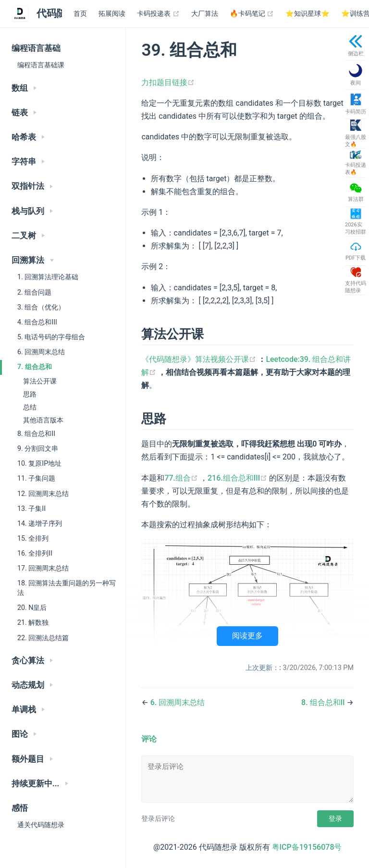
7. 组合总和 (35, 367)
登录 (335, 818)
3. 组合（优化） (41, 307)
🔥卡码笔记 (252, 14)
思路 (30, 394)
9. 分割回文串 (38, 448)
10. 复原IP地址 (39, 463)
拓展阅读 (112, 14)
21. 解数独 (33, 622)
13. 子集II (31, 508)
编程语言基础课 (41, 65)
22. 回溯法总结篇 (43, 638)
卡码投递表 (158, 14)
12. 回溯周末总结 (43, 494)
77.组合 (182, 478)
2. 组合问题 (34, 292)
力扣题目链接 (168, 82)
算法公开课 (40, 381)
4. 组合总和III (37, 322)
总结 (30, 407)
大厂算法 (205, 14)
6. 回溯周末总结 (41, 352)
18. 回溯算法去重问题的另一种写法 (67, 588)
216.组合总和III (238, 478)
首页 (80, 14)
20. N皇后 (32, 608)
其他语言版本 (43, 420)
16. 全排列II (35, 553)
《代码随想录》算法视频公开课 (200, 359)
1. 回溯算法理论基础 (48, 277)
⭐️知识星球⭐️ (307, 14)
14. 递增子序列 (40, 523)
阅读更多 (247, 636)
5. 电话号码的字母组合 (51, 337)
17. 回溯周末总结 (43, 568)
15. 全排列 (33, 538)
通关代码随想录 (41, 825)
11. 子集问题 (36, 478)
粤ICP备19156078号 (307, 847)
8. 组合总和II (36, 434)
